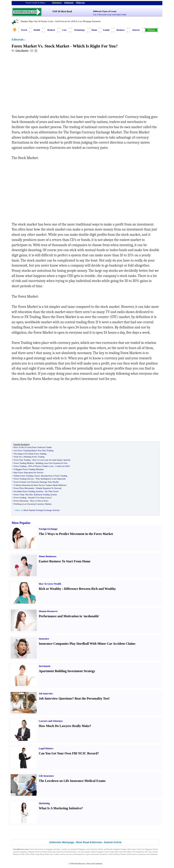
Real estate (132, 849)
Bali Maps (127, 852)
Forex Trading (20, 466)
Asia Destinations (70, 852)
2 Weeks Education (22, 485)
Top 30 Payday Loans (44, 21)
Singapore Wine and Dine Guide (40, 852)
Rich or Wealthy (50, 589)
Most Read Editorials (89, 842)
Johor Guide (30, 854)
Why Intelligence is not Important (51, 479)
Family (106, 30)
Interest (136, 30)
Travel (24, 30)
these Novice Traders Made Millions (50, 485)
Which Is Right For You (94, 46)
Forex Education (21, 501)
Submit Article (113, 842)
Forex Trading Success (24, 479)
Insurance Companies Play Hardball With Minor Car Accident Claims (87, 644)
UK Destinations (138, 852)
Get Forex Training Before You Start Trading (34, 450)
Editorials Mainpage (62, 842)
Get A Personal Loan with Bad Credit (110, 14)
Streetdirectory (80, 864)
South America (132, 854)
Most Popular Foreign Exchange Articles (42, 510)
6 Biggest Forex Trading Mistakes (29, 469)
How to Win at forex (39, 501)
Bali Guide (119, 852)
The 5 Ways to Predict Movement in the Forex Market (76, 534)
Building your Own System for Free (52, 463)
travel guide (85, 852)
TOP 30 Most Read (62, 11)
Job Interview (46, 694)
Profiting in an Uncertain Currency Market (33, 504)
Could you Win (62, 466)
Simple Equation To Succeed (49, 488)
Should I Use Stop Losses (39, 497)
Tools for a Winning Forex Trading (29, 457)
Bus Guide (57, 852)
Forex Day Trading (22, 460)
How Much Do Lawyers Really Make (64, 726)
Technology (79, 30)
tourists (97, 854)
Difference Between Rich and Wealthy (90, 589)
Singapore (57, 2)
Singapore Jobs (19, 857)
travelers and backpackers (75, 854)
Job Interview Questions (55, 698)
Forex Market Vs (27, 46)
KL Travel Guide (151, 852)
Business (121, 30)
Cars (64, 30)
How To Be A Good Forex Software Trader (33, 447)
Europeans (142, 854)
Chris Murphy (22, 50)
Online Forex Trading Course (27, 476)
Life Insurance (46, 776)
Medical (51, 30)
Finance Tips (27, 21)
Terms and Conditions (94, 864)
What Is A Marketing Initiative (60, 808)
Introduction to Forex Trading (54, 476)
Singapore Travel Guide (105, 852)
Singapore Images (120, 849)
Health (37, 30)
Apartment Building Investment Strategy (67, 671)
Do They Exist (51, 491)
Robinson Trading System (45, 494)
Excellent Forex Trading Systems (28, 491)
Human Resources (48, 611)
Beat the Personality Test (92, 698)
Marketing (44, 803)
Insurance (44, 639)
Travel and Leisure (36, 849)
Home (94, 30)
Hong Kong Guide (42, 854)
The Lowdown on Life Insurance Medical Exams (72, 781)
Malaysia (80, 2)
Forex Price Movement (24, 488)
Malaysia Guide (19, 854)
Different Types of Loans (105, 11)
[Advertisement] (44, 84)
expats (88, 854)
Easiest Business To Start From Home (65, 561)
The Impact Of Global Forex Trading (30, 454)
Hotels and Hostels (105, 849)
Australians (153, 854)
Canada (123, 854)
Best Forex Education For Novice (29, 472)
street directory (92, 849)
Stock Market (57, 46)
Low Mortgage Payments (90, 21)
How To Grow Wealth (50, 584)
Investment (45, 666)
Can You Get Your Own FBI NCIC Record (68, 753)
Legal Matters (46, 748)
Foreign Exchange (48, 529)
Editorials (18, 40)
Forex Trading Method (24, 463)
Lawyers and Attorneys (51, 721)
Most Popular (21, 523)
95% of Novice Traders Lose (41, 466)
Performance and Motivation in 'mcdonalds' (69, 616)
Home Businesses (48, 556)
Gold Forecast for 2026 (65, 21)
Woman (151, 30)
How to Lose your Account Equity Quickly (51, 460)
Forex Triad (19, 494)
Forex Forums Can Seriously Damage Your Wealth (36, 482)
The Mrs (29, 494)
